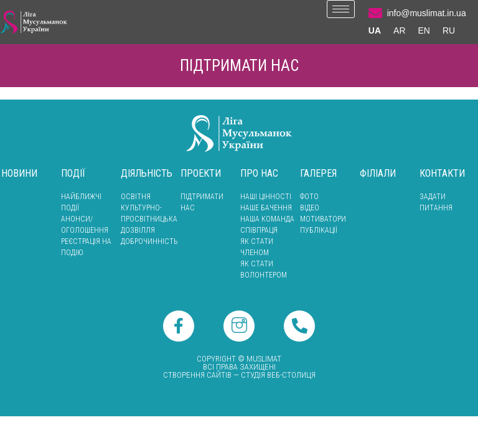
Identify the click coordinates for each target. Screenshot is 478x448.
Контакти (442, 173)
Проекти (201, 173)
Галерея (318, 173)
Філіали (378, 173)
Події (73, 173)
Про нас (259, 173)
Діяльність (147, 173)
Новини (19, 173)
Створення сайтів (197, 375)
